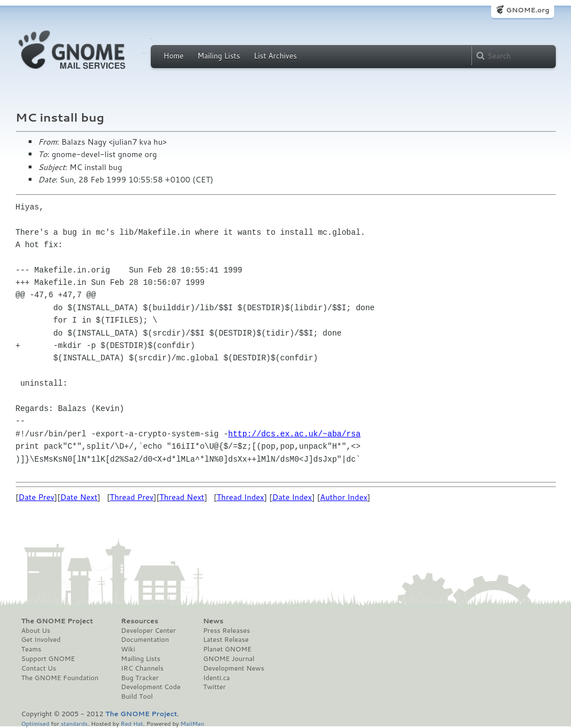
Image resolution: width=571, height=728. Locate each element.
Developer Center (148, 631)
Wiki (128, 649)
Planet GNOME (227, 649)
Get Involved (41, 640)
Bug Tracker (140, 678)
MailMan (192, 723)
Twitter (214, 687)
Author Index (344, 497)
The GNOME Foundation (60, 678)
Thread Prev (132, 497)
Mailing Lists (219, 56)
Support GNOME (48, 659)
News (213, 621)
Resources (140, 621)
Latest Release (226, 640)
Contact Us (39, 668)
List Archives (275, 56)
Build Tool (137, 696)
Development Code (151, 687)
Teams (32, 649)
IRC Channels (142, 668)
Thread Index (240, 497)
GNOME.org (527, 10)
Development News (234, 668)
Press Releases (226, 631)
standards (74, 723)
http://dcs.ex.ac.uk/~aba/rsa (295, 434)
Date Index (292, 497)
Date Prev (37, 497)
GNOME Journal (229, 659)
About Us (36, 631)
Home (174, 56)
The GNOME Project (57, 621)
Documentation (145, 640)
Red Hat (132, 723)
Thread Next (182, 497)
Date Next (79, 497)
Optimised (35, 723)
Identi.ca (217, 678)
